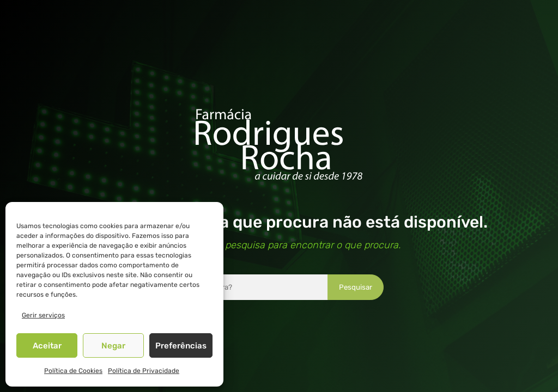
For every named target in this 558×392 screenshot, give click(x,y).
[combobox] (249, 287)
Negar (113, 346)
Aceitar (47, 346)
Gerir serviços (43, 315)
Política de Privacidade (144, 371)
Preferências (181, 346)
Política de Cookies (73, 371)
